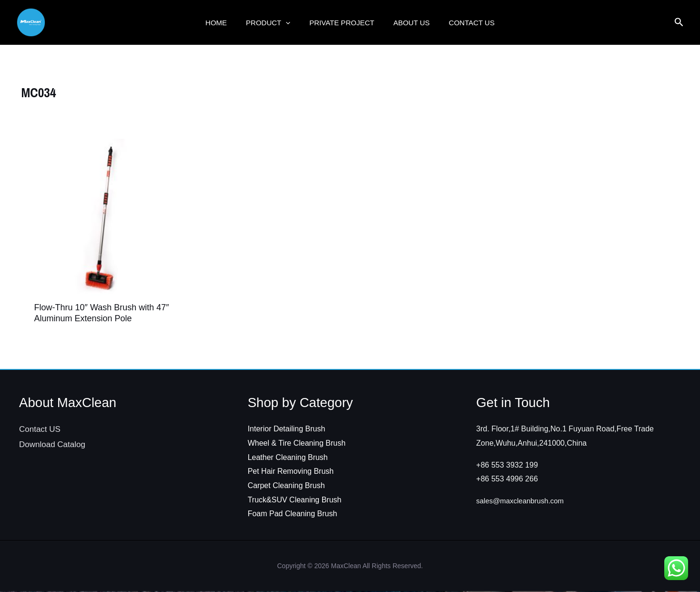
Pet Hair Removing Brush (291, 472)
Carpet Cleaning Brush (286, 486)
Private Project (342, 22)
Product (273, 22)
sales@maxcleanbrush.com (523, 502)
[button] (290, 22)
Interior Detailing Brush (287, 430)
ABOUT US (406, 22)
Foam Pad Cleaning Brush (293, 515)
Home (226, 22)
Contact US (462, 22)
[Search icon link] (679, 23)
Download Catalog (52, 445)
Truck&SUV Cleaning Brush (295, 501)
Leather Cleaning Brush (288, 458)
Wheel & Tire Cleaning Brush (297, 444)
